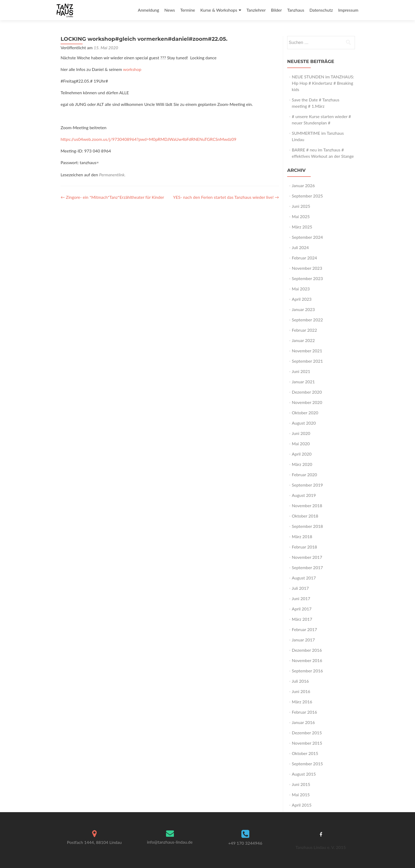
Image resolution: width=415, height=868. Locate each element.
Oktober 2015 (305, 753)
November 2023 (307, 268)
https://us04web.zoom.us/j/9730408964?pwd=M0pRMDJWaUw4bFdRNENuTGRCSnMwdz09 (148, 139)
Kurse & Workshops (219, 10)
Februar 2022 (305, 330)
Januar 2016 (303, 722)
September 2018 (307, 526)
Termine (188, 10)
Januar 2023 (303, 309)
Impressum (348, 10)
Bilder (276, 10)
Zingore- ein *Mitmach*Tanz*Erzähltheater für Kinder (112, 197)
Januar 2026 (303, 185)
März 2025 (302, 227)
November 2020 (307, 402)
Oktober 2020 (305, 413)
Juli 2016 (300, 681)
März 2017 (302, 619)
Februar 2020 (305, 475)
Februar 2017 (305, 629)
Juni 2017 (301, 598)
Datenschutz (321, 10)
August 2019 (304, 495)
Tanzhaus (296, 10)
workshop (132, 69)
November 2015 (307, 743)
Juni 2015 (301, 784)
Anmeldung (148, 10)
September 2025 (307, 196)
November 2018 (307, 505)
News (170, 10)
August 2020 (304, 423)
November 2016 (307, 660)
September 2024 (307, 237)
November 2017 (307, 557)
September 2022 (307, 320)
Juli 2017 (300, 588)
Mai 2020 (301, 444)
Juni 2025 (301, 206)
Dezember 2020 (307, 392)
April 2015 (302, 805)
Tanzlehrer (256, 10)
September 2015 (307, 764)
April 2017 (302, 609)
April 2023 (302, 299)
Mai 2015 (301, 795)
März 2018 (302, 536)
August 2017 (304, 578)
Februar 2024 (305, 258)
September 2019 (307, 485)
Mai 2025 (301, 216)
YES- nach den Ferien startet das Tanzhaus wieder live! (226, 197)
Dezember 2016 (307, 650)
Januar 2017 (303, 640)
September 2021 (307, 361)
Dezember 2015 (307, 733)
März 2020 (302, 464)
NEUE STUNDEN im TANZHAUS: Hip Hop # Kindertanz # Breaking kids (323, 83)
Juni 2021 (301, 371)
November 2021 (307, 351)
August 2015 (304, 774)
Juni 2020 (301, 433)
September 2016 (307, 671)
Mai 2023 (301, 289)
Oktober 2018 (305, 516)
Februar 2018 (305, 547)
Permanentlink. (112, 175)
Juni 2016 (301, 691)
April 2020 (302, 454)
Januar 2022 (303, 340)
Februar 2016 (305, 712)
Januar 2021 (303, 382)
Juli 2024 (300, 247)
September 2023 (307, 278)
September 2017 (307, 567)
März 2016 (302, 702)
